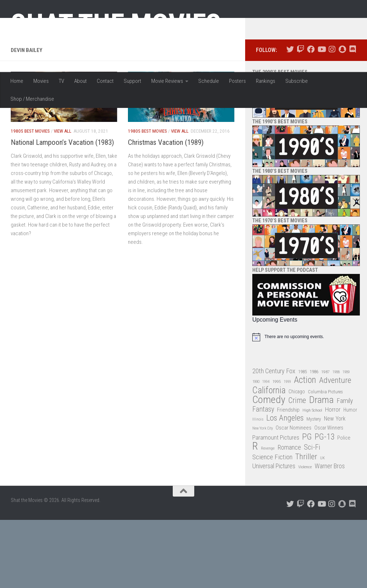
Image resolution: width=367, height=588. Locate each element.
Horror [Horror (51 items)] (333, 478)
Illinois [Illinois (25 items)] (258, 488)
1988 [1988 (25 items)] (336, 440)
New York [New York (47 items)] (335, 487)
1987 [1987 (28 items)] (325, 440)
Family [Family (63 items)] (345, 469)
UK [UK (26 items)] (322, 526)
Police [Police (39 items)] (344, 506)
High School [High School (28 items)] (312, 478)
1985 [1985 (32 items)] (302, 440)
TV (61, 81)
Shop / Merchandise (32, 99)
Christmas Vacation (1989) (166, 210)
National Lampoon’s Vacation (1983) (62, 210)
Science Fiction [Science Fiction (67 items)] (272, 525)
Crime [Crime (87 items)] (297, 469)
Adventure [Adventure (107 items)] (335, 449)
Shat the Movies (116, 24)
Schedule (209, 81)
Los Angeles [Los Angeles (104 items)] (285, 487)
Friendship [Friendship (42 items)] (288, 478)
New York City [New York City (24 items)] (263, 497)
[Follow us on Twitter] (290, 118)
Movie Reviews (167, 81)
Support (132, 81)
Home (17, 81)
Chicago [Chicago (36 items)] (297, 460)
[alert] (306, 405)
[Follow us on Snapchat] (342, 118)
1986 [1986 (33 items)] (314, 440)
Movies (41, 81)
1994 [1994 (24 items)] (266, 450)
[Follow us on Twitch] (301, 118)
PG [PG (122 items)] (307, 505)
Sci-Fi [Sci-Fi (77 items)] (312, 516)
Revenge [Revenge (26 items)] (268, 517)
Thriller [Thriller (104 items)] (306, 525)
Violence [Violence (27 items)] (305, 535)
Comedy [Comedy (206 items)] (269, 468)
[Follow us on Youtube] (321, 118)
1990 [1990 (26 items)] (256, 450)
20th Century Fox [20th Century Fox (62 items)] (274, 439)
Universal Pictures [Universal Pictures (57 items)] (274, 535)
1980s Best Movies (30, 200)
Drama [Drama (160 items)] (321, 468)
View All (63, 200)
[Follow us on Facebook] (311, 118)
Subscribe (297, 81)
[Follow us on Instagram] (332, 118)
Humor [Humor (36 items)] (350, 478)
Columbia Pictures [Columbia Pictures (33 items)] (325, 460)
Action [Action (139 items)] (305, 449)
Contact (105, 81)
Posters (237, 81)
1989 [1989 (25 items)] (346, 440)
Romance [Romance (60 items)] (289, 516)
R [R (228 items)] (255, 515)
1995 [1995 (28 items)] (277, 450)
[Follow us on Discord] (352, 118)
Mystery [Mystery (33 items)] (314, 487)
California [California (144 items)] (269, 458)
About (80, 81)
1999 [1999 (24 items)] (287, 450)
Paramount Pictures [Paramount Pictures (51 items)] (276, 506)
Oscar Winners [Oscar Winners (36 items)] (329, 496)
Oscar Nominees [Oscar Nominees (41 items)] (294, 496)
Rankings (266, 81)
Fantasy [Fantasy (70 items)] (263, 478)
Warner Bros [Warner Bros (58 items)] (330, 534)
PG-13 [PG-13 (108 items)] (325, 505)
